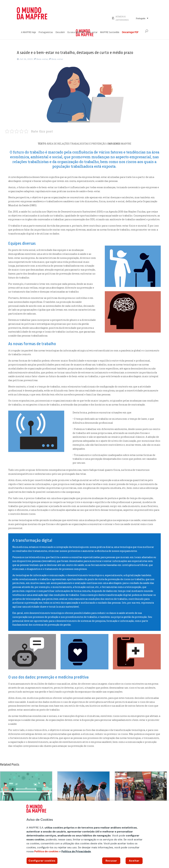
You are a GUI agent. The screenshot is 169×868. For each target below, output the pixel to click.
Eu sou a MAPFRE (76, 32)
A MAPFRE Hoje (28, 32)
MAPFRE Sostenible (110, 32)
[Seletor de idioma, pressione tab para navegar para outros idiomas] (142, 18)
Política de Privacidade (76, 851)
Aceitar (134, 861)
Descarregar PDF (130, 32)
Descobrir (60, 32)
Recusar (111, 861)
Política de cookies (46, 851)
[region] (84, 834)
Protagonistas (46, 32)
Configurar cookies (42, 861)
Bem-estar (92, 32)
